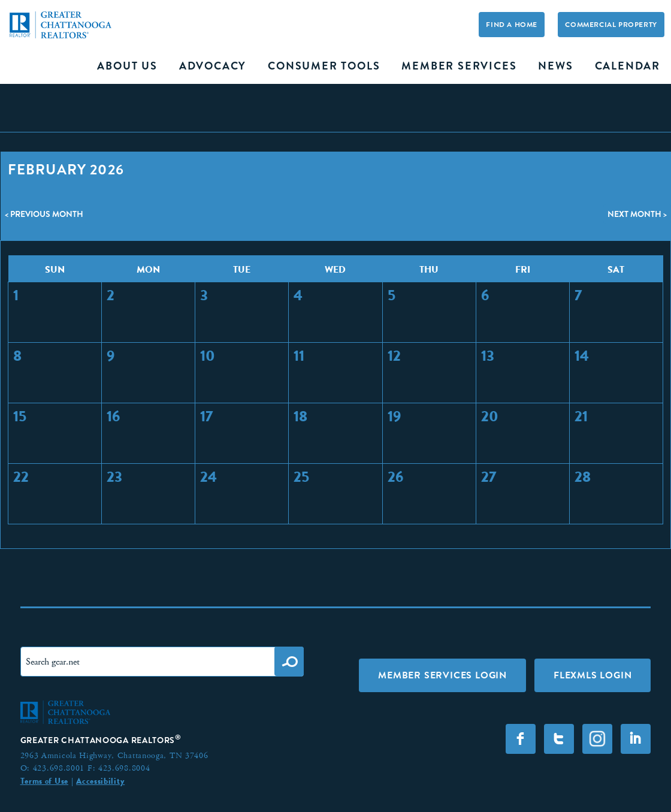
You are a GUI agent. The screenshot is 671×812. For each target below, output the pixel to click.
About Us (127, 66)
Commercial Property (611, 25)
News (555, 66)
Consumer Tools (324, 66)
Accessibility (100, 781)
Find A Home (512, 25)
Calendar (628, 66)
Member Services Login (442, 675)
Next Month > (637, 214)
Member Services (459, 66)
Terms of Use (44, 781)
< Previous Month (44, 214)
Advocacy (213, 66)
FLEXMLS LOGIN (593, 675)
